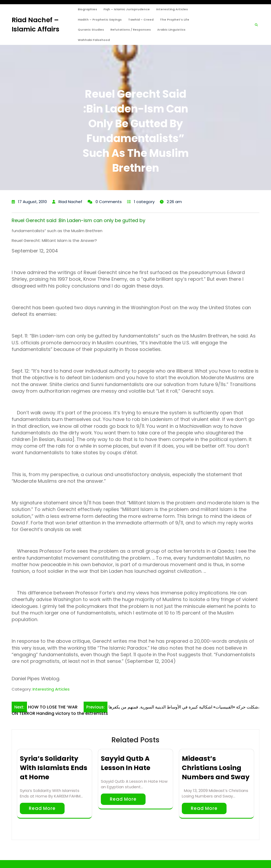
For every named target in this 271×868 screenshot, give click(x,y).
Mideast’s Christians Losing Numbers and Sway (216, 768)
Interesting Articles (172, 9)
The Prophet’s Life (175, 20)
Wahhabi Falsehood (94, 40)
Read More (42, 808)
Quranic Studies (91, 30)
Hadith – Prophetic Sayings (100, 20)
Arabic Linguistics (171, 30)
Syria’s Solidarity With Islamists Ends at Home (54, 768)
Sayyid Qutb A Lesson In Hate (126, 763)
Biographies (87, 9)
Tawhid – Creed (141, 20)
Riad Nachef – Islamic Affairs (35, 25)
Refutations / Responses (131, 30)
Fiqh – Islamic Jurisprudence (127, 9)
